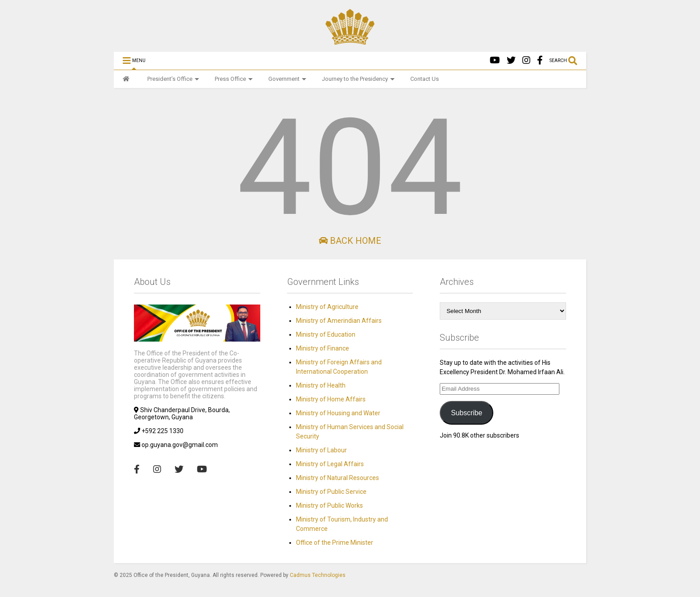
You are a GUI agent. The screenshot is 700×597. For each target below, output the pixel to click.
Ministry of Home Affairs (331, 399)
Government (287, 79)
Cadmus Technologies (318, 575)
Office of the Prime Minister (335, 543)
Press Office (234, 79)
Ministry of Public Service (331, 492)
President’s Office (173, 79)
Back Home (350, 241)
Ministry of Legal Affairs (330, 464)
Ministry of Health (321, 385)
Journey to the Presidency (358, 79)
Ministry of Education (326, 334)
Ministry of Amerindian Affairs (339, 321)
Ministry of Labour (321, 450)
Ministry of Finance (323, 348)
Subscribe (467, 413)
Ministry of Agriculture (327, 307)
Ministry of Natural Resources (337, 478)
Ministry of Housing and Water (338, 413)
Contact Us (425, 79)
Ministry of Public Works (329, 505)
